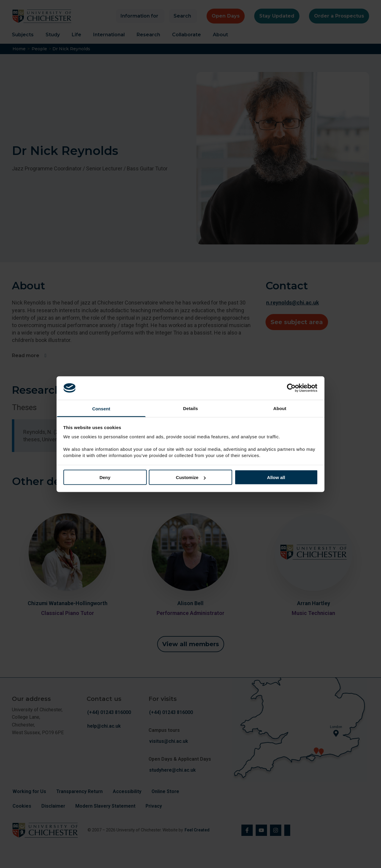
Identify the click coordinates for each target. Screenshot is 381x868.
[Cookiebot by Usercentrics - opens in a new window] (292, 388)
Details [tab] (190, 408)
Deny (105, 477)
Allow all (276, 477)
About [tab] (280, 408)
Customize (191, 477)
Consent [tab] (101, 408)
